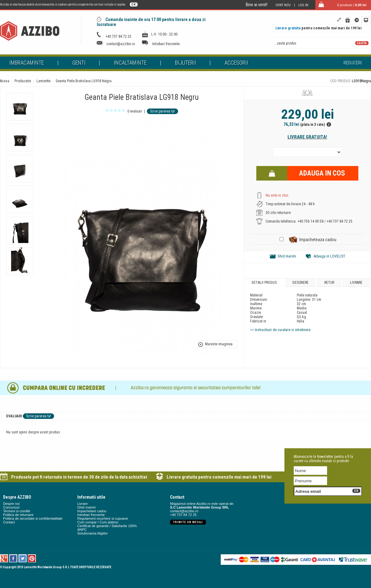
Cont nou (283, 5)
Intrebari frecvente (166, 44)
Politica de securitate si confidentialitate (33, 518)
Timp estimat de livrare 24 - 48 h (290, 204)
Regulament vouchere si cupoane (103, 518)
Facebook (13, 558)
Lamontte (43, 81)
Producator (23, 81)
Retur (329, 283)
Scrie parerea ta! (162, 111)
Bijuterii (186, 63)
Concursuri (11, 507)
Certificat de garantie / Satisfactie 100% (107, 526)
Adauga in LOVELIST (330, 256)
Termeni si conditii (17, 511)
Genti (79, 63)
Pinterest (32, 558)
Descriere (301, 283)
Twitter (23, 558)
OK (134, 4)
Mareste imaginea (219, 344)
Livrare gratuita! (307, 137)
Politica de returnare (18, 515)
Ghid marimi (287, 256)
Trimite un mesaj (188, 522)
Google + (4, 558)
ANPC (82, 530)
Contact (9, 522)
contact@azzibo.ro (121, 44)
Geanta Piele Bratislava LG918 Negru (84, 81)
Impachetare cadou (92, 511)
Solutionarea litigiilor (92, 533)
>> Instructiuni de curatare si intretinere (280, 330)
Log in (303, 5)
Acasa (5, 81)
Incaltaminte (130, 63)
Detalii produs (264, 283)
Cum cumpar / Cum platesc (98, 522)
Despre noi (11, 504)
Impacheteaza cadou (318, 240)
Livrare (356, 283)
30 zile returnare (278, 213)
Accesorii (236, 63)
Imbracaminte (27, 63)
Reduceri (353, 63)
